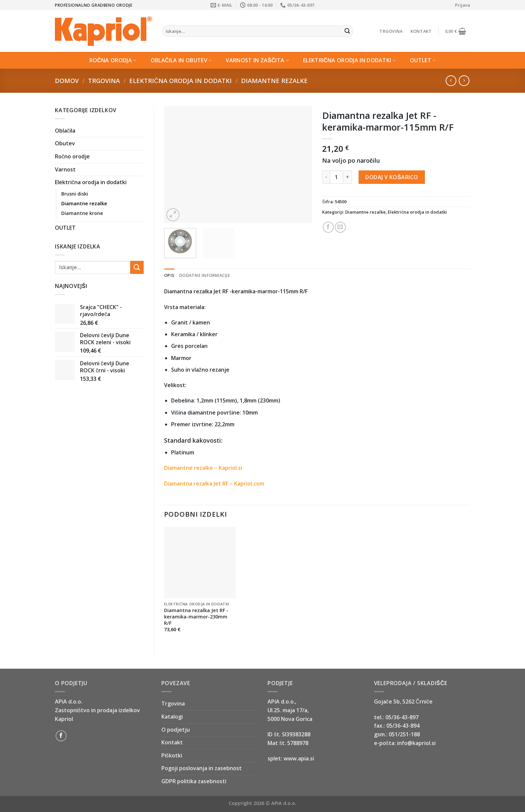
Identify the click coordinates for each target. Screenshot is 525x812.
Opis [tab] (169, 275)
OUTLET (423, 60)
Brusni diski (75, 194)
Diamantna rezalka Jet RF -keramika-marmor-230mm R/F (196, 617)
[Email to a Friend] (340, 227)
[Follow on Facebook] (61, 736)
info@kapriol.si (416, 743)
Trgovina (391, 31)
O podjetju (176, 730)
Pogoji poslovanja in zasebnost (202, 768)
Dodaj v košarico (392, 177)
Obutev (65, 143)
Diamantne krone (82, 213)
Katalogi (172, 717)
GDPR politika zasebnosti (194, 781)
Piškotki (172, 755)
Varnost (65, 169)
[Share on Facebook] (328, 227)
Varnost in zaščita (257, 60)
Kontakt (421, 31)
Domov (67, 81)
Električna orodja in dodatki (349, 60)
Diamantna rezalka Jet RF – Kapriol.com (214, 484)
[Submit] (347, 31)
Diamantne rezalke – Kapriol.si (203, 468)
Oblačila (65, 131)
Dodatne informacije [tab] (205, 275)
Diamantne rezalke (274, 81)
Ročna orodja (113, 60)
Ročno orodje (72, 156)
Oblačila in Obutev (181, 60)
